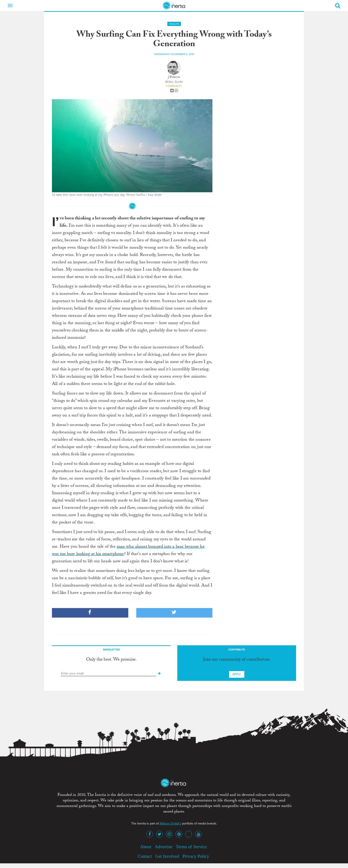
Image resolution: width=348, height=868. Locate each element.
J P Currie (174, 77)
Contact (145, 856)
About (146, 847)
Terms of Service (191, 847)
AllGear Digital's (170, 823)
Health (174, 24)
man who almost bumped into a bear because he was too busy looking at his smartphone (128, 551)
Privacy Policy (196, 856)
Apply (237, 674)
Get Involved (167, 856)
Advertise (164, 847)
